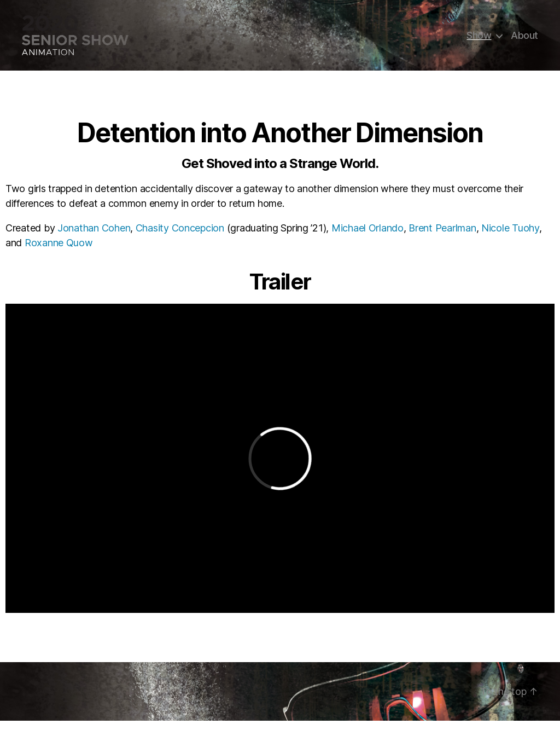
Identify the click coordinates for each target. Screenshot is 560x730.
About (524, 40)
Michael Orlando (367, 237)
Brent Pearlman (442, 237)
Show (479, 40)
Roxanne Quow (59, 252)
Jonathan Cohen (94, 237)
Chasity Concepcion (180, 237)
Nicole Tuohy (510, 237)
